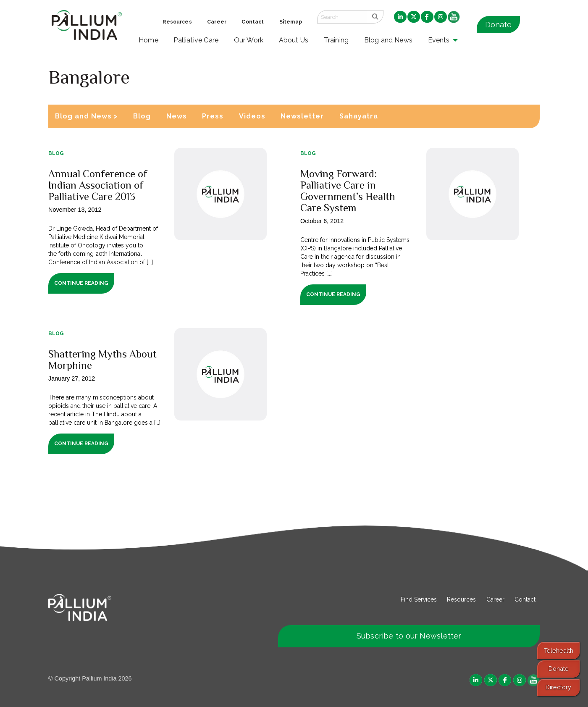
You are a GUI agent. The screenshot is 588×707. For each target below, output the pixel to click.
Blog (142, 116)
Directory (558, 687)
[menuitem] (400, 17)
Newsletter (302, 116)
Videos (252, 116)
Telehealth (559, 650)
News (177, 116)
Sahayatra (359, 116)
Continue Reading (81, 283)
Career (495, 599)
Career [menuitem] (217, 22)
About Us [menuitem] (294, 40)
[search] (375, 17)
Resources (461, 599)
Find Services (419, 599)
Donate (498, 25)
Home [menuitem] (148, 40)
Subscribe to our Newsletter (409, 636)
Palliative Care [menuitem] (196, 40)
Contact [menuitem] (253, 22)
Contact (525, 599)
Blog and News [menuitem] (388, 40)
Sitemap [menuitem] (291, 22)
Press (213, 116)
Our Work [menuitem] (249, 40)
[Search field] (342, 17)
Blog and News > (87, 116)
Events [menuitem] (439, 40)
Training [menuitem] (336, 40)
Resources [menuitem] (177, 22)
